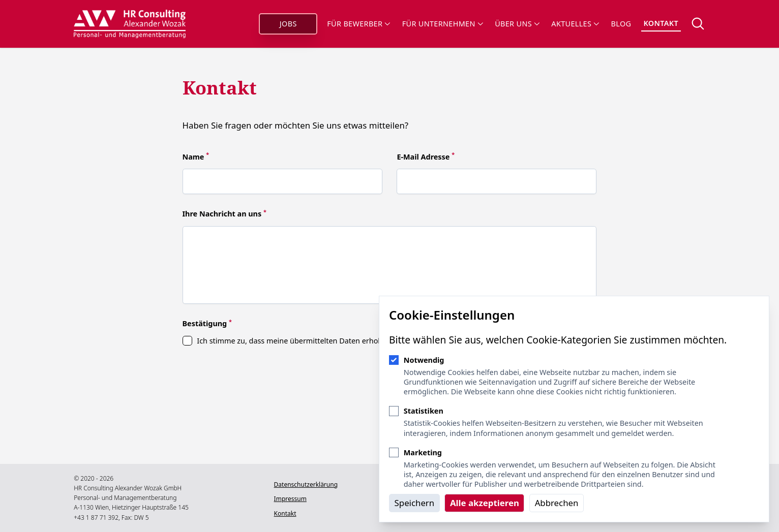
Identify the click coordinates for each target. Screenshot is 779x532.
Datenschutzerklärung (305, 484)
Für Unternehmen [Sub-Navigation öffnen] (442, 24)
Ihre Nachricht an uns (224, 214)
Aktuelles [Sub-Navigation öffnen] (575, 24)
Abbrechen (557, 503)
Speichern (415, 503)
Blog (621, 24)
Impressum (290, 499)
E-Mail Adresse (426, 157)
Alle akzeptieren (485, 503)
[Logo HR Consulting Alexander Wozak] (130, 24)
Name (196, 157)
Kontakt (661, 23)
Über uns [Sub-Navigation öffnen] (517, 24)
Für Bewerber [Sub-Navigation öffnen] (358, 24)
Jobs (288, 24)
